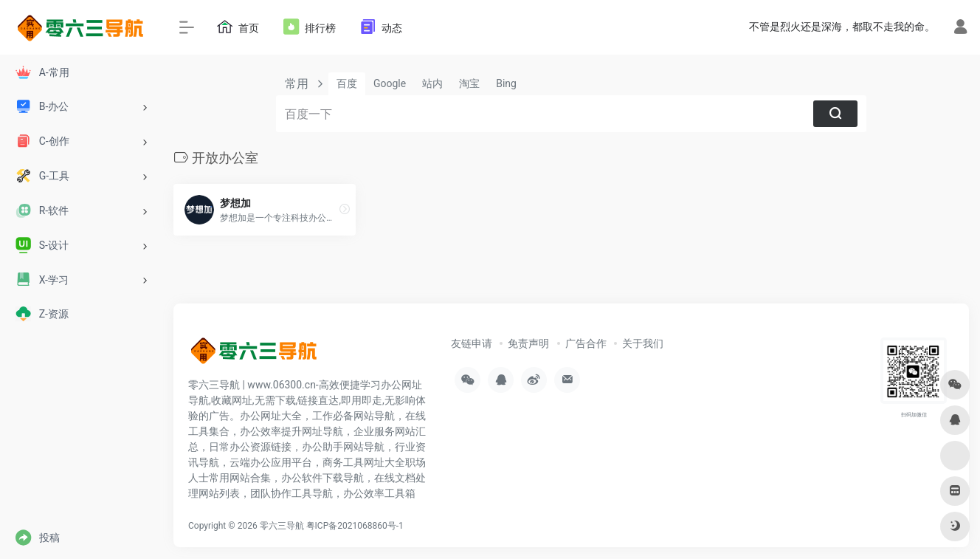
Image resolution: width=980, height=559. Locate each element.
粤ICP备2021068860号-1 (355, 526)
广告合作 (586, 343)
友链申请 (472, 343)
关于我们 (643, 343)
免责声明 (528, 343)
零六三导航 (282, 526)
